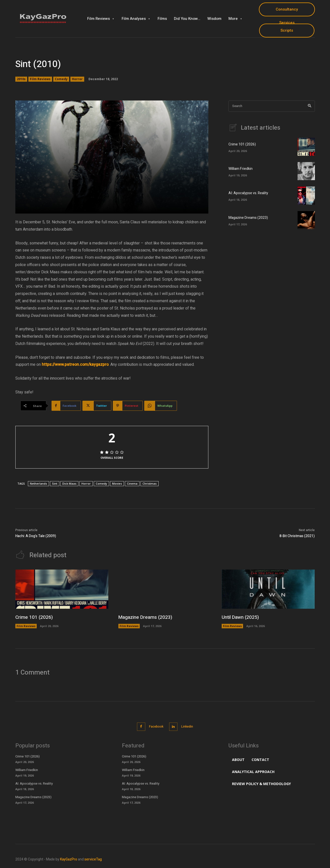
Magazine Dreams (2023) (248, 218)
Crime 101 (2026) (242, 144)
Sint (55, 483)
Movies (117, 483)
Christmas (150, 483)
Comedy (61, 79)
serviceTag (93, 859)
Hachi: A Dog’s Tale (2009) (36, 536)
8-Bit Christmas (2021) (297, 536)
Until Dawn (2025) (241, 617)
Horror (77, 79)
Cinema (132, 483)
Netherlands (38, 483)
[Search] (310, 106)
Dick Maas (69, 483)
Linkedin (189, 726)
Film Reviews (40, 79)
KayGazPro (69, 859)
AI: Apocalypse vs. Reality (248, 193)
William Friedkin (241, 169)
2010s (21, 79)
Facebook (155, 726)
